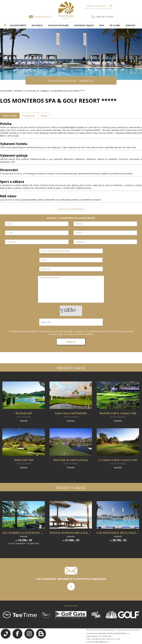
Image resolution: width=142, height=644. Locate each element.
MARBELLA (45, 91)
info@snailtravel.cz (43, 17)
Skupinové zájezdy (84, 25)
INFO (102, 25)
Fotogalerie (29, 116)
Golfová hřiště (18, 25)
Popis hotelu (10, 116)
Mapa (44, 116)
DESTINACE (37, 25)
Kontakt (131, 25)
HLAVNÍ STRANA (6, 91)
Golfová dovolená (58, 25)
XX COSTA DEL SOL (32, 91)
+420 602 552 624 (98, 639)
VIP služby (115, 25)
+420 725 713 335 (104, 17)
